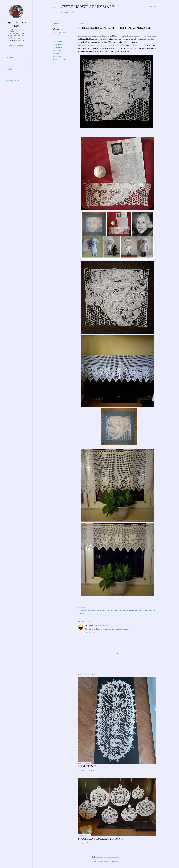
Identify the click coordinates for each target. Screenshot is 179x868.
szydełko (57, 53)
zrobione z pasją (59, 59)
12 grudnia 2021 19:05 (101, 626)
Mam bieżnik (87, 766)
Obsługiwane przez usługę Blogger (106, 857)
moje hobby (58, 44)
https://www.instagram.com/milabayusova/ (98, 45)
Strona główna (70, 12)
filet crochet (58, 36)
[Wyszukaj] (154, 7)
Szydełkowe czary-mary (88, 7)
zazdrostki (57, 56)
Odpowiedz (90, 632)
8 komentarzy (92, 843)
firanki (55, 39)
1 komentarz (91, 770)
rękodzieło (57, 50)
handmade (57, 42)
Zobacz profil (16, 45)
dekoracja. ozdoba (60, 33)
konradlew (114, 861)
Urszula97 (89, 626)
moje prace (58, 47)
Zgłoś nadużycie (12, 81)
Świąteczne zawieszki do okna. (101, 839)
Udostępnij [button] (57, 23)
